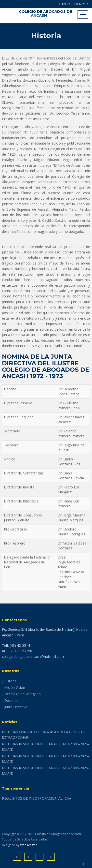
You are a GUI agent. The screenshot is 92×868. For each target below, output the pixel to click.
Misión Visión (13, 687)
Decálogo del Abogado (21, 694)
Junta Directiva (15, 707)
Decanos (10, 700)
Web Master (28, 845)
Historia (9, 681)
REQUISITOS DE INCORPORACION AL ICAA (37, 798)
